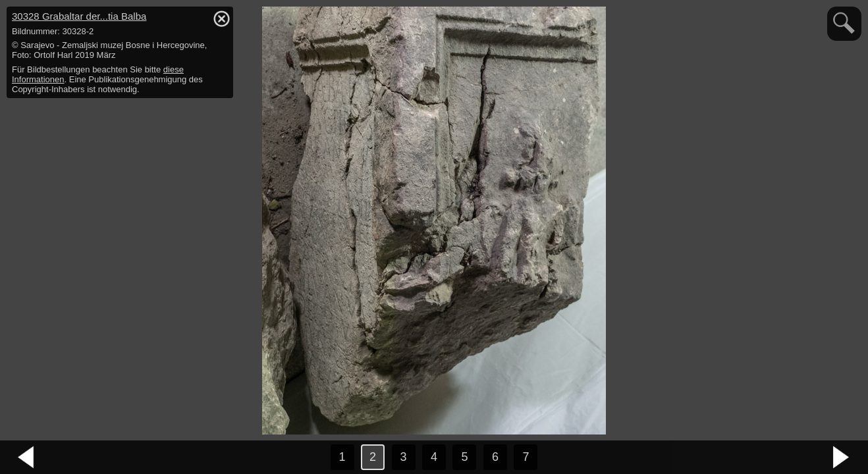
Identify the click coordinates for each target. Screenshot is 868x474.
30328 (79, 16)
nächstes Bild (842, 458)
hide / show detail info (221, 18)
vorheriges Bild (26, 458)
